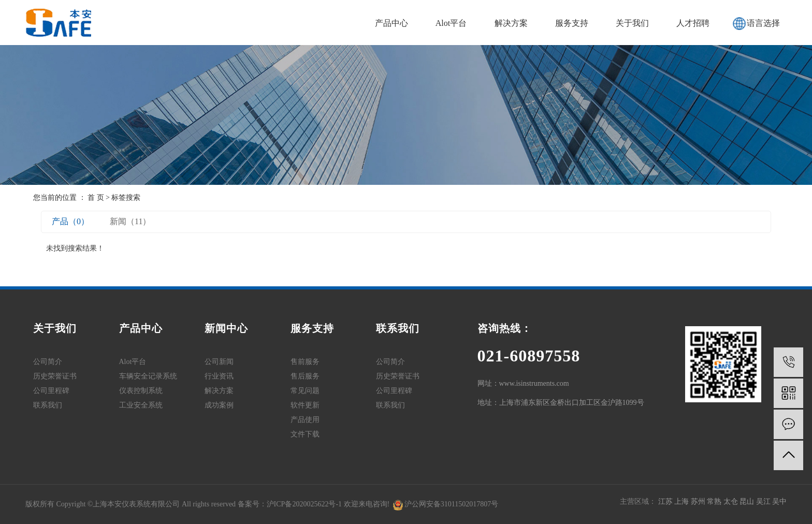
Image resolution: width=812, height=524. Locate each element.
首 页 (96, 198)
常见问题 (305, 391)
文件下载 (305, 434)
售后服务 (305, 376)
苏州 (699, 501)
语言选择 (763, 23)
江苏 (666, 501)
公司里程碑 (51, 391)
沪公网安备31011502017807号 (446, 504)
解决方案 (511, 23)
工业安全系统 (141, 405)
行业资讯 (219, 376)
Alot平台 (451, 23)
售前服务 (305, 362)
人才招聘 (693, 23)
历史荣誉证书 (55, 376)
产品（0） (70, 221)
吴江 (764, 501)
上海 (683, 501)
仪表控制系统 (141, 391)
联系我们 (48, 405)
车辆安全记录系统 (148, 376)
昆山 (748, 501)
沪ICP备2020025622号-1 (304, 504)
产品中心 (392, 23)
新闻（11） (130, 221)
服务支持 (572, 23)
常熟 (715, 501)
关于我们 (632, 23)
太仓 (732, 501)
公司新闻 (219, 362)
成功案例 (219, 405)
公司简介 (48, 362)
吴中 (779, 501)
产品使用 (305, 420)
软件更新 (305, 405)
